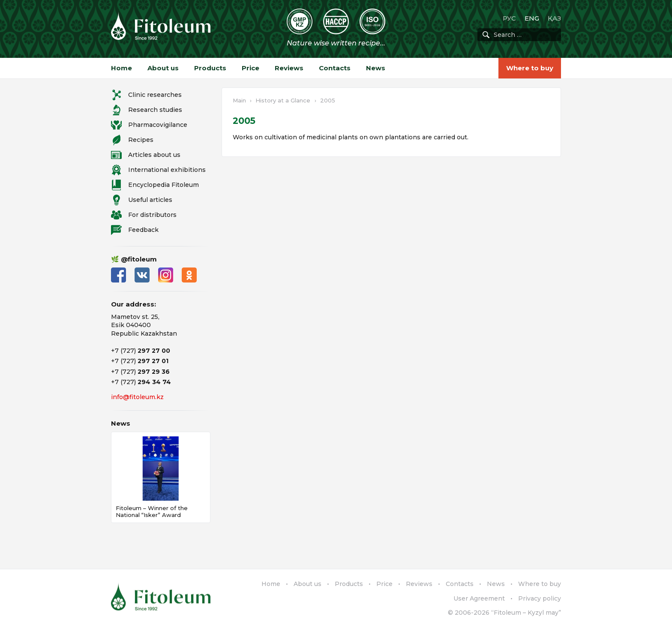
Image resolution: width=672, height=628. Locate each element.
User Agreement (479, 598)
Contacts (335, 68)
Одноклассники (189, 275)
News (376, 68)
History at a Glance (283, 100)
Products (210, 68)
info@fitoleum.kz (137, 397)
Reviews (289, 68)
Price (250, 68)
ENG (532, 18)
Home (121, 68)
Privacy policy (540, 598)
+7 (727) (141, 351)
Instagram (166, 275)
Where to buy (530, 68)
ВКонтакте (142, 275)
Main (239, 100)
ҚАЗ (554, 18)
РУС (509, 18)
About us (163, 68)
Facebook (118, 275)
